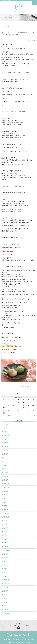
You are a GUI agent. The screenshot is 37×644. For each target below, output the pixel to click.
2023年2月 (5, 454)
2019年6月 (5, 558)
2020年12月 (6, 513)
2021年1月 (5, 510)
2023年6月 (5, 447)
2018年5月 (5, 595)
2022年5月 (5, 465)
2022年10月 (6, 461)
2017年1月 (5, 610)
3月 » (34, 416)
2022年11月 (6, 458)
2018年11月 (6, 580)
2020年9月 (5, 521)
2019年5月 (5, 561)
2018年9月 (5, 587)
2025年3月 (5, 432)
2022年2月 (5, 476)
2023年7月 (5, 443)
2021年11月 (6, 487)
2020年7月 (5, 528)
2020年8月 (5, 524)
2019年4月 (5, 565)
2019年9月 (5, 554)
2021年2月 (5, 506)
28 (4, 413)
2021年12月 (6, 484)
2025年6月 (5, 424)
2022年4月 (5, 469)
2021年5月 (5, 498)
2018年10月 (6, 584)
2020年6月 (5, 532)
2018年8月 (5, 591)
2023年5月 (5, 450)
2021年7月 (5, 495)
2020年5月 (5, 535)
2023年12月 (6, 436)
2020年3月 (5, 543)
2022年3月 (5, 472)
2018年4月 (5, 598)
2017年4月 (5, 606)
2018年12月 (6, 576)
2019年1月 (5, 572)
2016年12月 (6, 613)
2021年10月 (6, 491)
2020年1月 (5, 547)
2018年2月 (5, 602)
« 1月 (9, 416)
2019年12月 (6, 550)
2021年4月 (5, 502)
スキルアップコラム (31, 387)
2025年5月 (5, 428)
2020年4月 (5, 539)
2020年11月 (6, 517)
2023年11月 (6, 439)
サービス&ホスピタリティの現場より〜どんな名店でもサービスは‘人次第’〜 (18, 34)
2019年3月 (5, 569)
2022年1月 (5, 480)
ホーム (3, 27)
